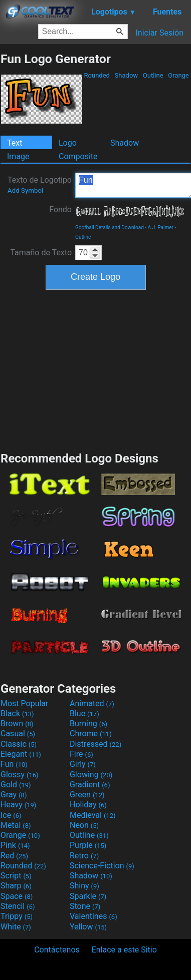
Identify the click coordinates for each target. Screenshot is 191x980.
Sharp (16, 886)
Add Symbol (25, 190)
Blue (84, 713)
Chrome (91, 733)
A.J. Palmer (161, 227)
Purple (88, 845)
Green (87, 795)
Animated (92, 703)
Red (14, 856)
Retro (84, 856)
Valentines (93, 916)
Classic (19, 744)
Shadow (126, 75)
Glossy (20, 775)
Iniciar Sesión (159, 33)
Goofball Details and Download (110, 227)
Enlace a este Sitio (124, 950)
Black (17, 713)
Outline (153, 75)
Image (18, 156)
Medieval (93, 815)
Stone (85, 906)
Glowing (91, 775)
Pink (15, 845)
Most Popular (25, 703)
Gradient (90, 785)
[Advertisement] (96, 369)
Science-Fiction (102, 866)
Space (17, 896)
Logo (68, 143)
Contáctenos (57, 950)
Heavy (18, 805)
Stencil (18, 906)
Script (16, 876)
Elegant (21, 754)
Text (15, 143)
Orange (178, 75)
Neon (84, 825)
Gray (14, 795)
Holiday (88, 805)
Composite (78, 156)
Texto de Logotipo (40, 185)
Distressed (95, 744)
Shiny (84, 886)
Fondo (60, 209)
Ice (11, 815)
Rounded (97, 75)
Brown (17, 723)
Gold (16, 785)
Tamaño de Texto (41, 253)
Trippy (17, 916)
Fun (14, 764)
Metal (16, 825)
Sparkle (88, 896)
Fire (81, 754)
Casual (18, 733)
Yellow (88, 927)
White (16, 927)
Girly (83, 764)
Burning (88, 723)
